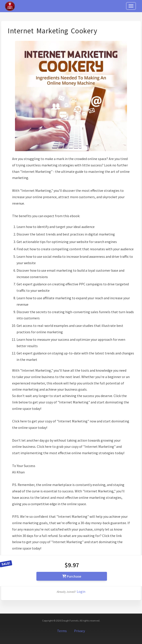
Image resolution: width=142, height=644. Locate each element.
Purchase (72, 576)
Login (81, 591)
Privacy (79, 631)
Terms (62, 631)
